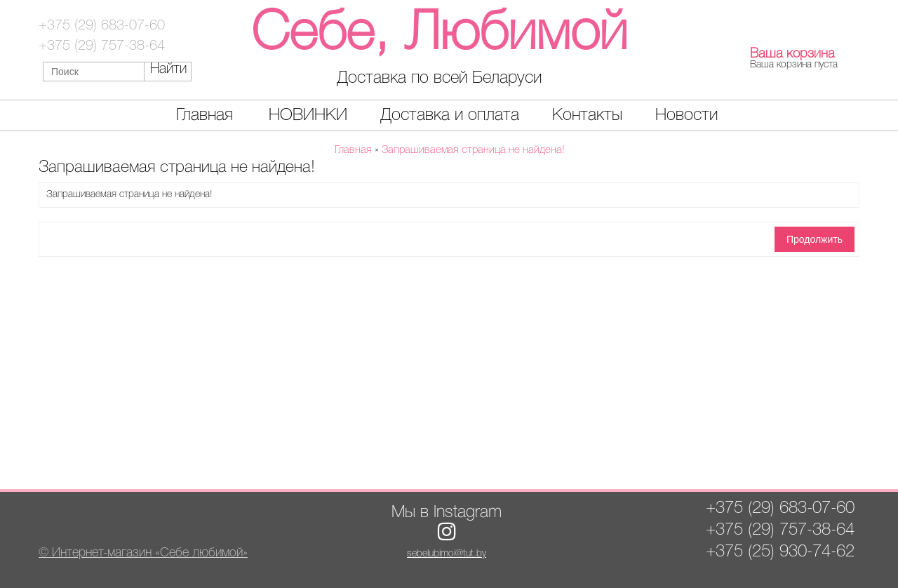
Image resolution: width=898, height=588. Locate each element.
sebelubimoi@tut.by (447, 554)
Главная (205, 115)
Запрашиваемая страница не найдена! (473, 150)
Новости (686, 115)
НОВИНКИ (308, 115)
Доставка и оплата (450, 115)
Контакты (587, 115)
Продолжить (815, 239)
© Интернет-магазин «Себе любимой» (143, 553)
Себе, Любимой (439, 35)
